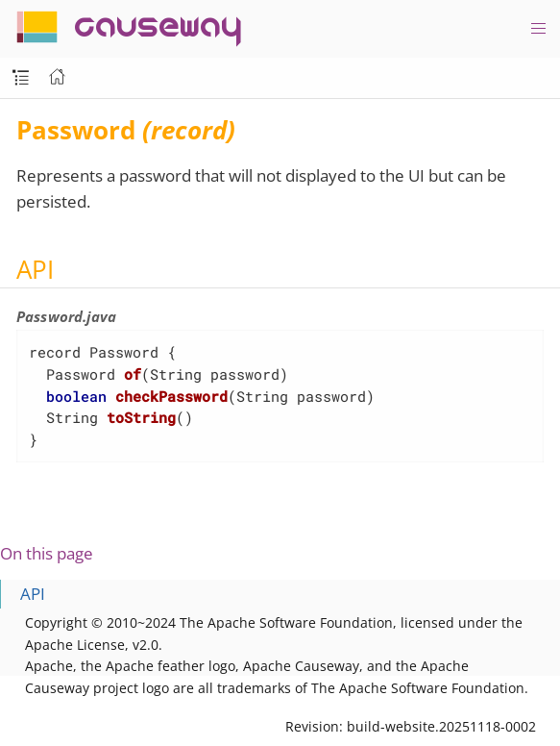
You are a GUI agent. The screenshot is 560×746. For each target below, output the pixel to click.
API (33, 594)
